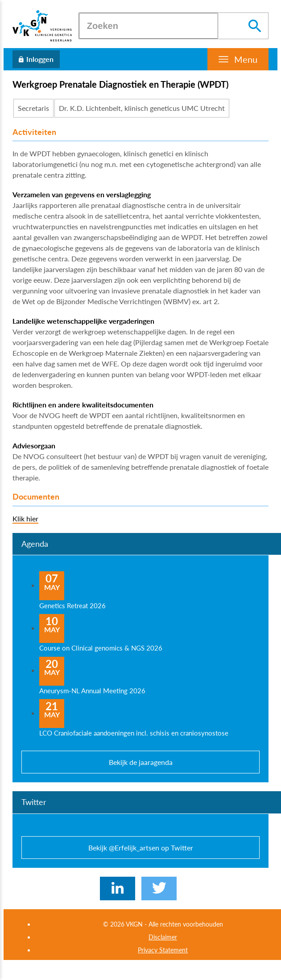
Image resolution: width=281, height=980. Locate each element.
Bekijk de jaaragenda (141, 762)
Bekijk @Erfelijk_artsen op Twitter (141, 848)
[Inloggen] (36, 59)
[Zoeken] (149, 26)
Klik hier (25, 518)
